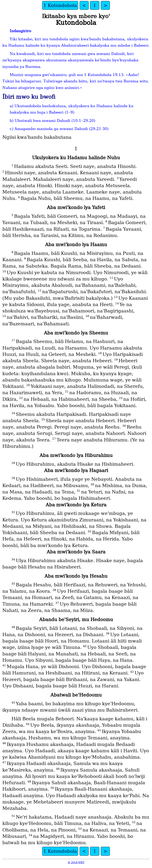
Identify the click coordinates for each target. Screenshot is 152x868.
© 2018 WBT (76, 862)
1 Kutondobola (60, 5)
